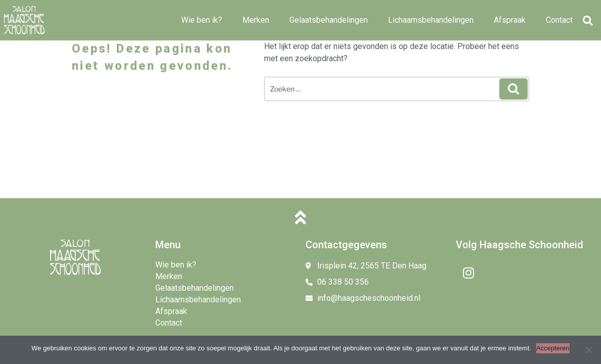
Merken (256, 20)
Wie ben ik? (202, 20)
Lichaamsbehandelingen (431, 20)
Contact (559, 20)
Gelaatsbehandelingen (329, 20)
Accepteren (553, 348)
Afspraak (510, 20)
